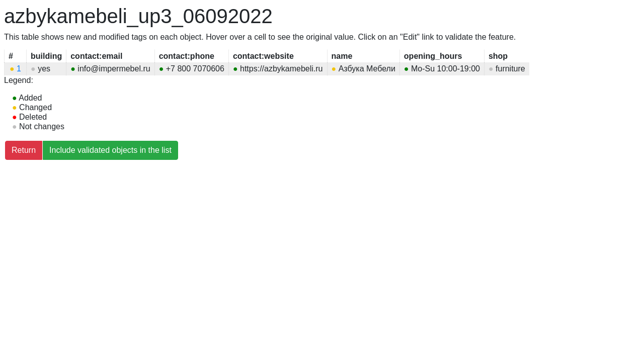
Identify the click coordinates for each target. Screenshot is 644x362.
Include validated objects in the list (110, 150)
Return (24, 150)
